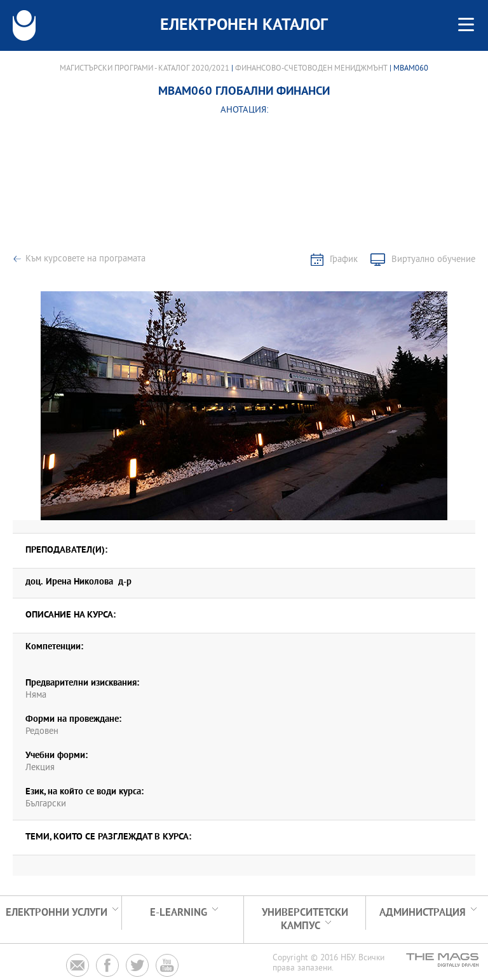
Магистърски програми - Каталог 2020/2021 (145, 69)
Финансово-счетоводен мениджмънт (311, 69)
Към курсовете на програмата (85, 259)
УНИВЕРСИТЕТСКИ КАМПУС (305, 920)
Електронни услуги (57, 913)
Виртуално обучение (433, 260)
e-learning (179, 913)
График (344, 260)
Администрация (423, 913)
